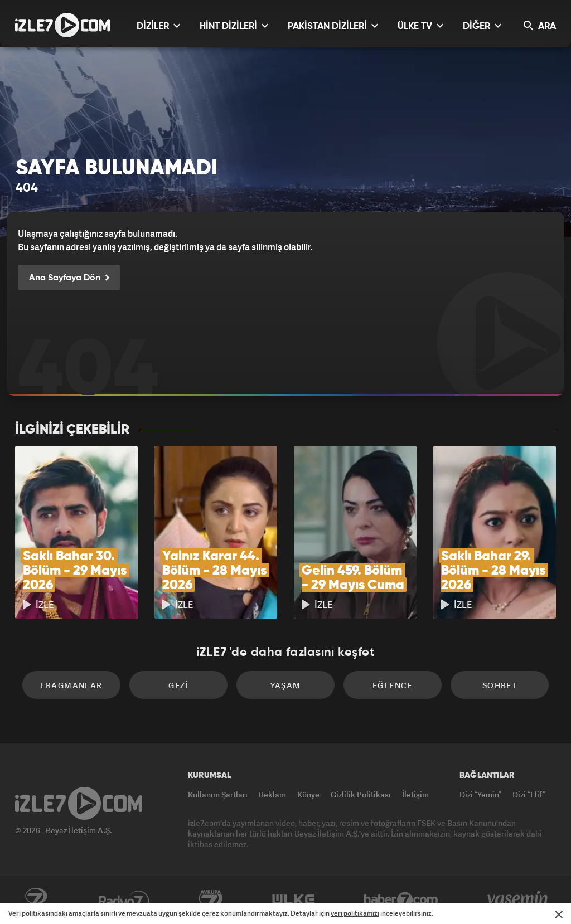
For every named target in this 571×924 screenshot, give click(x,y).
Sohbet (500, 685)
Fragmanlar (72, 685)
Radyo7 (124, 900)
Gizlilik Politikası (361, 794)
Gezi (178, 685)
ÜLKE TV (420, 26)
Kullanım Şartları (218, 794)
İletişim (415, 794)
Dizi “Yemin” (480, 794)
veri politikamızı (355, 913)
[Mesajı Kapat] (559, 915)
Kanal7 (36, 900)
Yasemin (519, 900)
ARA (540, 26)
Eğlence (393, 685)
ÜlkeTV (294, 900)
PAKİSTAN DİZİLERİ (333, 26)
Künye (308, 794)
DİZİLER (158, 26)
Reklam (272, 794)
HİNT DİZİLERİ (234, 26)
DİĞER (482, 26)
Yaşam (286, 685)
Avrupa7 (211, 900)
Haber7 (401, 900)
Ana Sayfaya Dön (69, 278)
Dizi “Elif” (529, 794)
